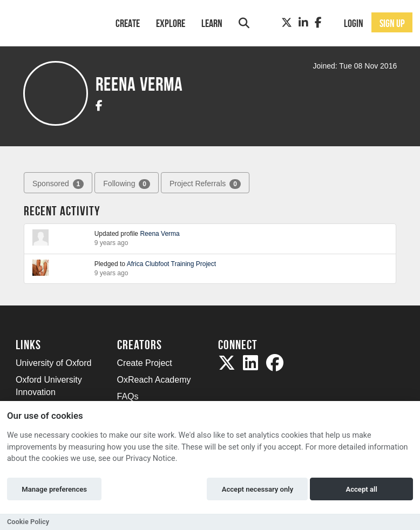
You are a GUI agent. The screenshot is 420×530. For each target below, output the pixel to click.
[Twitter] (287, 23)
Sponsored (58, 184)
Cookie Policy (28, 522)
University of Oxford (53, 363)
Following (127, 184)
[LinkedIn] (303, 23)
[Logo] (52, 22)
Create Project (145, 363)
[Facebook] (318, 23)
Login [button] (354, 23)
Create (128, 23)
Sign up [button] (392, 23)
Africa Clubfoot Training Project (171, 264)
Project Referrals (205, 184)
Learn (212, 23)
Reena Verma (160, 234)
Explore (171, 23)
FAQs (128, 396)
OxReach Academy (154, 380)
